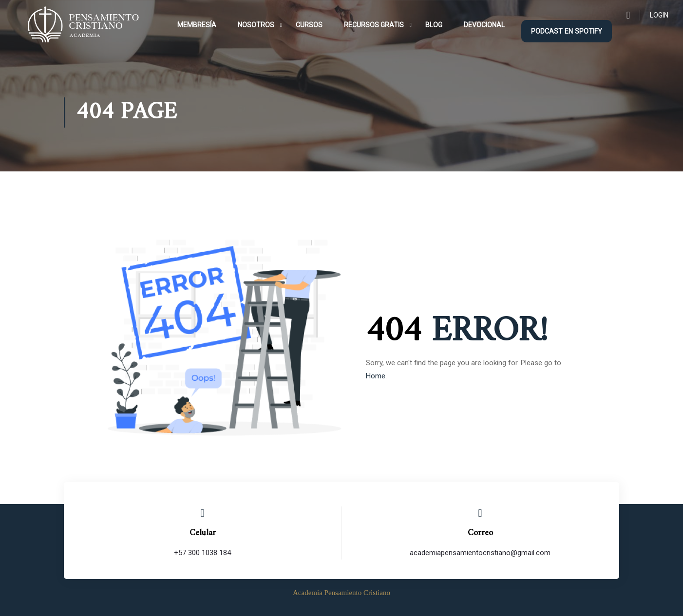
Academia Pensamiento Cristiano (341, 593)
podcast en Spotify (567, 31)
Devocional (484, 25)
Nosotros (256, 25)
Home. (376, 376)
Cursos (309, 25)
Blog (434, 25)
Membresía (197, 25)
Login (659, 15)
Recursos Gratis (374, 25)
